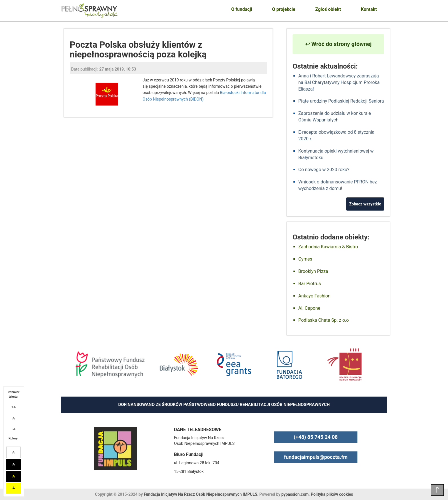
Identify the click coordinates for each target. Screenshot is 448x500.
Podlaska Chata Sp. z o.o (324, 320)
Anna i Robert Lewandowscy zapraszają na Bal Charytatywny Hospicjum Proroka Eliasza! (339, 82)
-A (14, 429)
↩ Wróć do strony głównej (338, 44)
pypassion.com (295, 494)
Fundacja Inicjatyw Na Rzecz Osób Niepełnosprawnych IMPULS (200, 494)
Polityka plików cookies (332, 494)
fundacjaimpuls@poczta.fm (316, 457)
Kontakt (369, 9)
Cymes (305, 259)
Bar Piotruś (310, 284)
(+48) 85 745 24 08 (316, 437)
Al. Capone (309, 308)
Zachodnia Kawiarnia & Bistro (328, 247)
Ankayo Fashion (314, 296)
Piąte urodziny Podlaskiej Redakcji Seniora (341, 101)
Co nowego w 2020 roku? (324, 170)
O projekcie (284, 9)
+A (14, 407)
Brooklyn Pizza (313, 271)
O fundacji (242, 9)
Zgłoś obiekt (328, 9)
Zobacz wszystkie (365, 204)
